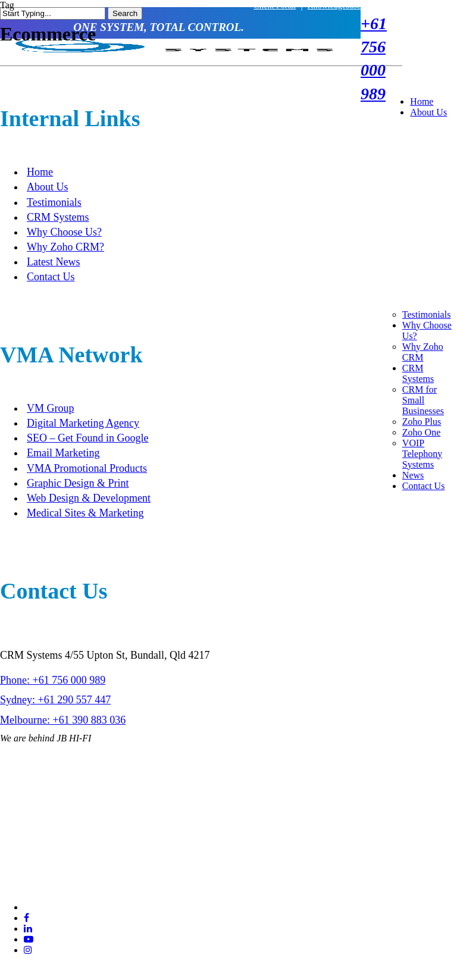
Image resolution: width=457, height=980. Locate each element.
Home (40, 172)
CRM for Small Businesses (423, 400)
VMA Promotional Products (87, 468)
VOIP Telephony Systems (422, 454)
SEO (296, 851)
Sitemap (152, 851)
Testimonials (54, 202)
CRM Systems (58, 217)
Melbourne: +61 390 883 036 (63, 720)
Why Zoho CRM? (65, 247)
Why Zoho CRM (423, 352)
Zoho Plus (422, 422)
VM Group (51, 408)
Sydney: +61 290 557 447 (55, 700)
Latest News (53, 262)
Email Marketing (63, 453)
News (413, 475)
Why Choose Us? (64, 232)
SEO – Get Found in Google (88, 438)
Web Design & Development (89, 498)
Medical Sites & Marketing (85, 513)
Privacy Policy (13, 857)
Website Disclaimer (65, 857)
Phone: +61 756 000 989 (53, 680)
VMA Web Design (351, 851)
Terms (115, 851)
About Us (48, 187)
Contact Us (51, 277)
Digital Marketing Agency (83, 423)
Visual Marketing (318, 862)
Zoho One (421, 432)
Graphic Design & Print (78, 483)
